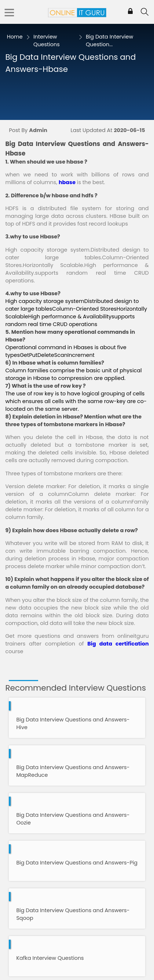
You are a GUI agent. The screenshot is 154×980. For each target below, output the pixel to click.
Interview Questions (47, 41)
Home (15, 37)
